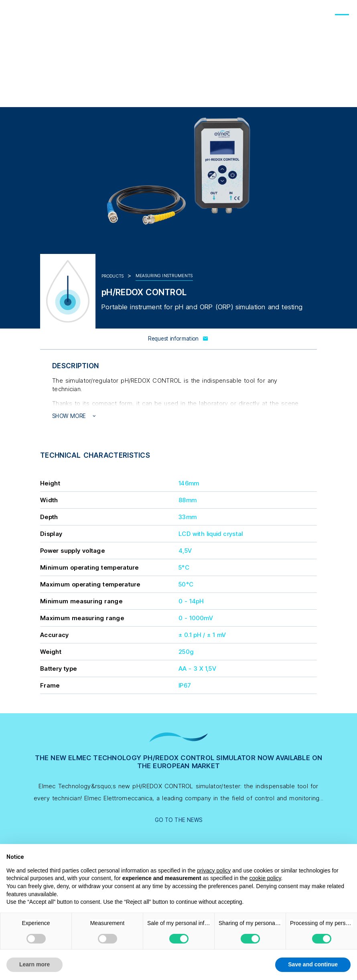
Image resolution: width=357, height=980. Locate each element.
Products (113, 276)
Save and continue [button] (313, 964)
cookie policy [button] (265, 878)
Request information (178, 339)
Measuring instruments (164, 276)
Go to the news (179, 820)
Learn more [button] (34, 964)
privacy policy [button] (214, 870)
